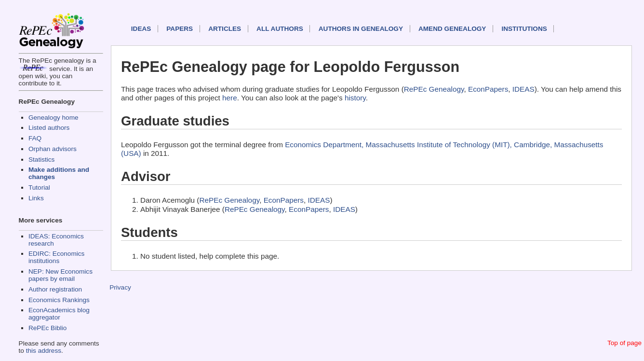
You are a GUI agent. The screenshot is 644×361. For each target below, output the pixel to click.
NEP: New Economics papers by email (60, 275)
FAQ (35, 138)
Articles (225, 29)
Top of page (624, 343)
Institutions (524, 29)
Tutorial (39, 187)
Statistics (41, 160)
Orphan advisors (53, 149)
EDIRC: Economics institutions (56, 257)
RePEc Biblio (47, 328)
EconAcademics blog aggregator (59, 314)
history (355, 98)
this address (44, 351)
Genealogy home (54, 118)
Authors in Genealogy (361, 29)
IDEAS (141, 29)
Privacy (120, 287)
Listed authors (49, 128)
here (230, 98)
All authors (280, 29)
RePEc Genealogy (434, 89)
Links (36, 198)
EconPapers (488, 89)
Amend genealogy (452, 29)
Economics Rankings (59, 300)
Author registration (55, 289)
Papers (180, 29)
